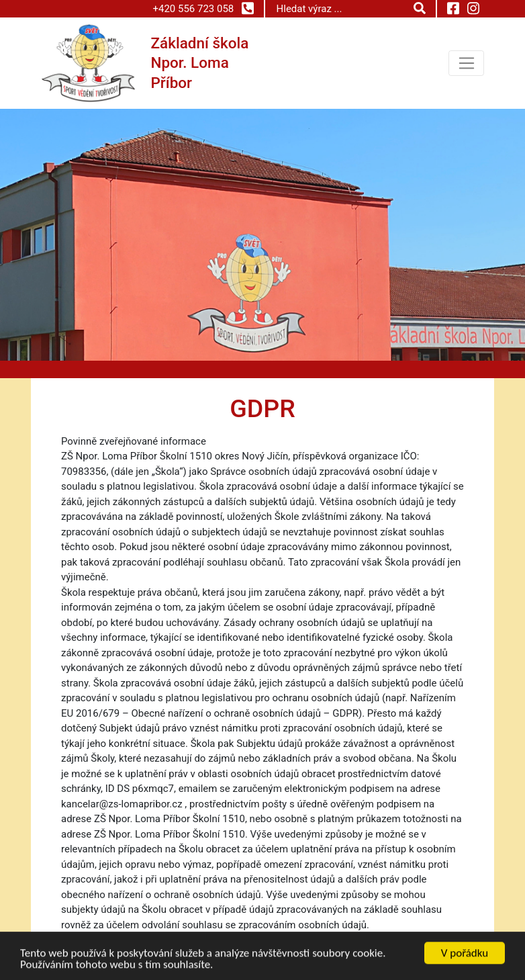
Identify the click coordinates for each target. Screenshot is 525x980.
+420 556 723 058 (203, 8)
